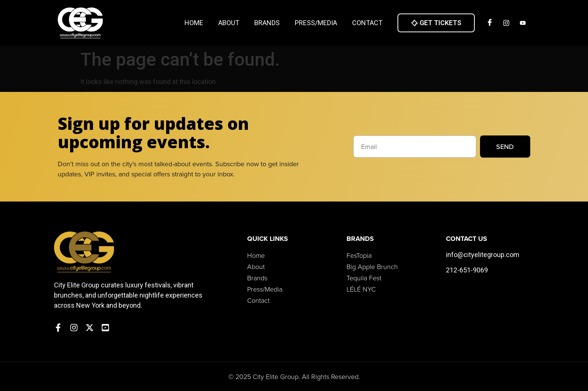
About (229, 23)
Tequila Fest (364, 278)
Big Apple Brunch (372, 266)
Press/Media (316, 23)
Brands (267, 23)
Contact (367, 23)
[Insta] (506, 23)
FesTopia (359, 255)
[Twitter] (523, 23)
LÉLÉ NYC (361, 289)
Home (194, 23)
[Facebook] (490, 23)
